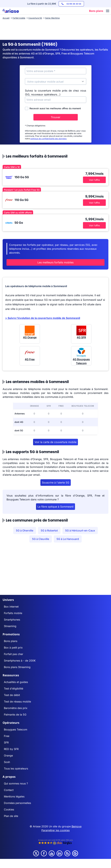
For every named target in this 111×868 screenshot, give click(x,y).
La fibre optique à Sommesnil (55, 507)
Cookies (9, 809)
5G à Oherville (25, 530)
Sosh (7, 762)
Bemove (77, 826)
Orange (8, 755)
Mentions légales (14, 796)
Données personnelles (17, 803)
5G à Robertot (49, 530)
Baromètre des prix (16, 708)
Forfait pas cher (14, 654)
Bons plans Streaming (17, 667)
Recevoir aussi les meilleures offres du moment (53, 108)
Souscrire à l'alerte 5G (56, 483)
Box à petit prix (13, 648)
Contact (9, 790)
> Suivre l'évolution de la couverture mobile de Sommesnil (43, 318)
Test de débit (12, 695)
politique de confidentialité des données (48, 139)
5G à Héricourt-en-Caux (80, 530)
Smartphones (12, 620)
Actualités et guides (16, 682)
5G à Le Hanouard (68, 539)
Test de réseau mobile (17, 702)
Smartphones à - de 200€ (20, 661)
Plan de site (11, 816)
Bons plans (11, 641)
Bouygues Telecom (16, 729)
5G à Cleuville (41, 539)
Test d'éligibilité (14, 689)
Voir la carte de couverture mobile (55, 442)
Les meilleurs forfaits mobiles (55, 262)
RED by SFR (11, 749)
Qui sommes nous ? (16, 783)
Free (7, 736)
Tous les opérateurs (16, 769)
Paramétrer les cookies (55, 830)
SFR (6, 742)
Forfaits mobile (13, 613)
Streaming (10, 626)
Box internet (11, 607)
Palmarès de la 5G (15, 715)
